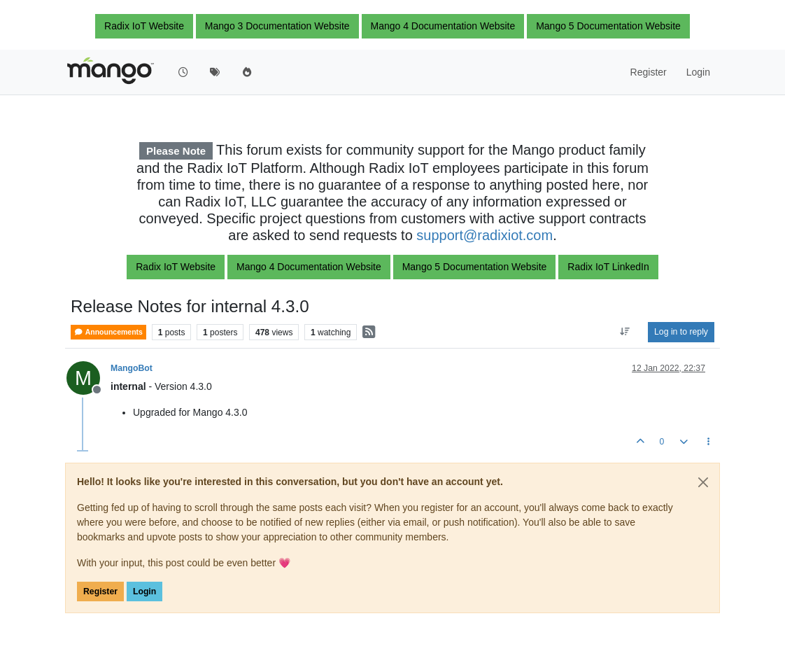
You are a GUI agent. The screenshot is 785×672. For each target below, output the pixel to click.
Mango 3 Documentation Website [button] (277, 26)
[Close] (703, 482)
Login (144, 591)
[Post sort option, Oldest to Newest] (625, 332)
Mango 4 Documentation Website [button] (443, 26)
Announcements (108, 332)
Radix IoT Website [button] (144, 26)
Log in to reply (681, 332)
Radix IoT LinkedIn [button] (608, 267)
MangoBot (132, 368)
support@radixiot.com (485, 235)
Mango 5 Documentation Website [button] (608, 26)
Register (100, 591)
